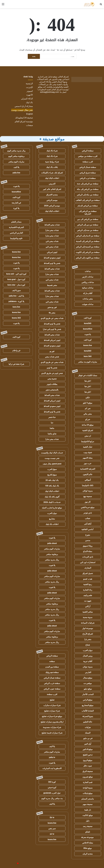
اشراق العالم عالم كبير (52, 189)
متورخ (88, 535)
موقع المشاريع (88, 705)
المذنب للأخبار (88, 694)
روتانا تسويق (88, 546)
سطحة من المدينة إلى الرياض (88, 247)
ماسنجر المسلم (88, 799)
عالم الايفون (88, 474)
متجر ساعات (88, 299)
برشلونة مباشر (52, 554)
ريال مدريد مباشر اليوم (16, 151)
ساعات (88, 271)
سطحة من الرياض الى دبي (88, 219)
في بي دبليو (88, 738)
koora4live (88, 329)
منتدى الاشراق (52, 195)
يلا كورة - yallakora (16, 301)
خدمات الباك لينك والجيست (52, 453)
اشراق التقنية (88, 430)
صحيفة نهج (88, 496)
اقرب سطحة (88, 162)
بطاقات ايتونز (52, 384)
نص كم (88, 408)
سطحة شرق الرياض (88, 173)
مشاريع (52, 519)
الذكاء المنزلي (27, 99)
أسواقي (88, 480)
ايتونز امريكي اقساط (52, 340)
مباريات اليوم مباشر (52, 549)
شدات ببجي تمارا (52, 230)
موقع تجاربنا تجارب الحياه (52, 508)
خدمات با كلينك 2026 (52, 502)
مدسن (88, 540)
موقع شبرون (88, 777)
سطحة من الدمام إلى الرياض (88, 236)
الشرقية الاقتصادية (88, 469)
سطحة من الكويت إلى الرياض (88, 258)
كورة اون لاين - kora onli (16, 274)
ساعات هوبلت (88, 304)
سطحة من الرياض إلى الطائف (88, 200)
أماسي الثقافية (88, 529)
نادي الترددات (88, 557)
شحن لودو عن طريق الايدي (52, 373)
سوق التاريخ (52, 475)
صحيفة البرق (88, 771)
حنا (52, 423)
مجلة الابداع (88, 551)
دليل (88, 821)
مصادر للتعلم (16, 222)
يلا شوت (88, 334)
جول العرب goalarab (52, 793)
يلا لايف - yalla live (16, 296)
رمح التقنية (88, 584)
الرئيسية (29, 83)
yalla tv (52, 757)
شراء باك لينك (52, 151)
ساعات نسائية (88, 288)
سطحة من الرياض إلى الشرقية (88, 212)
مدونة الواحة (88, 788)
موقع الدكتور (88, 749)
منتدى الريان (88, 854)
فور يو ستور (52, 307)
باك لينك (29, 102)
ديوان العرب (88, 650)
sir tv (52, 834)
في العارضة (16, 203)
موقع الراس (88, 700)
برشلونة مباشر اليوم (16, 156)
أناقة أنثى (88, 524)
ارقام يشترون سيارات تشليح (52, 722)
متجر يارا (88, 639)
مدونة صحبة (88, 617)
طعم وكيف (88, 595)
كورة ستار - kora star (16, 285)
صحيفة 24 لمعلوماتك (24, 118)
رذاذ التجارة (88, 590)
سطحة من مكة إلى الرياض (88, 195)
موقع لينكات (88, 793)
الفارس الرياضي (16, 233)
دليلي (88, 397)
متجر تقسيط (52, 285)
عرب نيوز (88, 463)
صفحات (29, 125)
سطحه (52, 661)
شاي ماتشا (52, 434)
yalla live (16, 173)
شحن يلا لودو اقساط (52, 263)
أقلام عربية (88, 661)
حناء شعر (52, 417)
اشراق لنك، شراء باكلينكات (52, 173)
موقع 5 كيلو (88, 403)
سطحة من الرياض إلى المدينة (88, 241)
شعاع (88, 645)
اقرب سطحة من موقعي (88, 156)
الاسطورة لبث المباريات (52, 768)
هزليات (88, 727)
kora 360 (88, 356)
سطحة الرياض (88, 151)
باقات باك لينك (52, 167)
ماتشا (52, 428)
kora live (16, 307)
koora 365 (16, 318)
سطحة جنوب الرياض (52, 689)
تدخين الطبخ (88, 755)
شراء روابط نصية (52, 162)
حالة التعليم (88, 722)
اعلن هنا (88, 381)
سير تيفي (52, 828)
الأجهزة (30, 95)
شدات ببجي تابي (52, 241)
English (30, 114)
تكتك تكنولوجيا (88, 485)
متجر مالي (88, 414)
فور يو (52, 351)
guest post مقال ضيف (52, 464)
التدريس (52, 184)
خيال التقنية (88, 447)
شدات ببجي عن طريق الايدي (52, 318)
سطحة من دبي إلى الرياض (88, 225)
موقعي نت (88, 683)
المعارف (88, 568)
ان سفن (88, 436)
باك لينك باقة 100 (52, 486)
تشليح (52, 700)
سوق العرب (52, 469)
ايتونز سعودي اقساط (52, 258)
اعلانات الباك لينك (52, 178)
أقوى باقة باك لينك (52, 497)
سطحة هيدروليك (52, 672)
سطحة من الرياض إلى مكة (88, 189)
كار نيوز (88, 502)
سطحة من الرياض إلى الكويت (88, 252)
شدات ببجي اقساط (52, 225)
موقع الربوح (88, 760)
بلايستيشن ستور (52, 390)
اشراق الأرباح (88, 634)
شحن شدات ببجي (52, 357)
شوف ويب (88, 452)
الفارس (88, 672)
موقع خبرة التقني (88, 507)
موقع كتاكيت (88, 815)
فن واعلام (16, 350)
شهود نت (88, 601)
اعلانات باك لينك (52, 524)
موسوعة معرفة (88, 837)
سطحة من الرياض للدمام (88, 206)
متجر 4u (52, 313)
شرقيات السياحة (88, 623)
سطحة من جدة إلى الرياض (88, 230)
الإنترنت (29, 87)
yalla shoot (52, 543)
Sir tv (52, 817)
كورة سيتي (52, 787)
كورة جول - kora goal (16, 279)
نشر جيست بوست (52, 458)
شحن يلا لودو (52, 368)
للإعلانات (14, 864)
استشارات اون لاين (88, 562)
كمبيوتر (30, 91)
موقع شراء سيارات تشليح (52, 716)
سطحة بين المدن (52, 667)
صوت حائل (88, 766)
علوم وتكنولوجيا (16, 238)
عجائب (88, 518)
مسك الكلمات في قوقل (88, 375)
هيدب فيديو (88, 579)
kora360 (88, 323)
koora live (88, 345)
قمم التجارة (88, 782)
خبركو (88, 419)
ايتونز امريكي (52, 252)
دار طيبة (88, 810)
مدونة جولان (88, 667)
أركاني (88, 606)
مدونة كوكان (88, 491)
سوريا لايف (16, 290)
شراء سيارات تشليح (52, 711)
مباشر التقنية (88, 612)
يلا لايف (52, 746)
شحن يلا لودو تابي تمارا (52, 329)
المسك (88, 733)
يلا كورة (16, 208)
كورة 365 (52, 782)
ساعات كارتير (88, 277)
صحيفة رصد (88, 826)
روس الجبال (88, 656)
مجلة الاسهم (88, 458)
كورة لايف (88, 318)
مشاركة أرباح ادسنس (24, 106)
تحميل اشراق (88, 573)
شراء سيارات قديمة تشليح (52, 733)
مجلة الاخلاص (88, 843)
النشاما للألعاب (88, 711)
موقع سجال (88, 678)
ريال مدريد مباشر (52, 560)
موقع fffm (88, 848)
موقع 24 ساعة (88, 425)
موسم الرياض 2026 (52, 206)
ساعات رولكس (88, 282)
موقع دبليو (88, 689)
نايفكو (88, 832)
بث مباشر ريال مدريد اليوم (52, 798)
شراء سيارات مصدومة (52, 727)
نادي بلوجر (88, 513)
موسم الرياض (52, 200)
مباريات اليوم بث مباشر (88, 362)
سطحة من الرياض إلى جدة (88, 184)
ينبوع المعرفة (88, 716)
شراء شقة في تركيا (16, 364)
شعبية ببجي (52, 379)
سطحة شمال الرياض (88, 167)
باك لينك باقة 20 (52, 480)
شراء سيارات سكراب (52, 705)
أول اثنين (88, 744)
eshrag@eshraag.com (50, 92)
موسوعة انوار (88, 628)
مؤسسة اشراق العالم (24, 121)
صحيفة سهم (88, 804)
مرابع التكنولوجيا (88, 441)
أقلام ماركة (88, 293)
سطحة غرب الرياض (88, 178)
